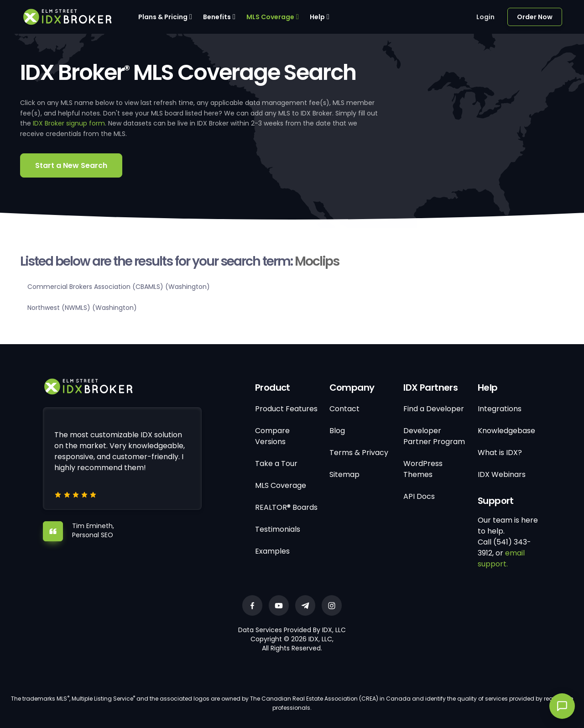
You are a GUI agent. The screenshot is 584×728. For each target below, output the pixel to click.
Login (485, 17)
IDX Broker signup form (69, 123)
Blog (337, 431)
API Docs (419, 496)
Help (317, 17)
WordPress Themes (423, 469)
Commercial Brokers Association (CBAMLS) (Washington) (119, 287)
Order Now (535, 17)
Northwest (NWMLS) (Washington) (82, 308)
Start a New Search (71, 165)
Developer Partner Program (434, 436)
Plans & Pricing (163, 17)
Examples (272, 551)
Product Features (286, 409)
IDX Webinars (502, 474)
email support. (501, 558)
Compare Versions (272, 436)
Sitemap (344, 474)
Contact (344, 409)
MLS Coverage (270, 17)
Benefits (217, 17)
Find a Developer (434, 409)
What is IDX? (500, 453)
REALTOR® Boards (286, 507)
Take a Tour (276, 464)
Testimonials (278, 529)
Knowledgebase (506, 431)
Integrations (500, 409)
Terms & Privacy (359, 453)
